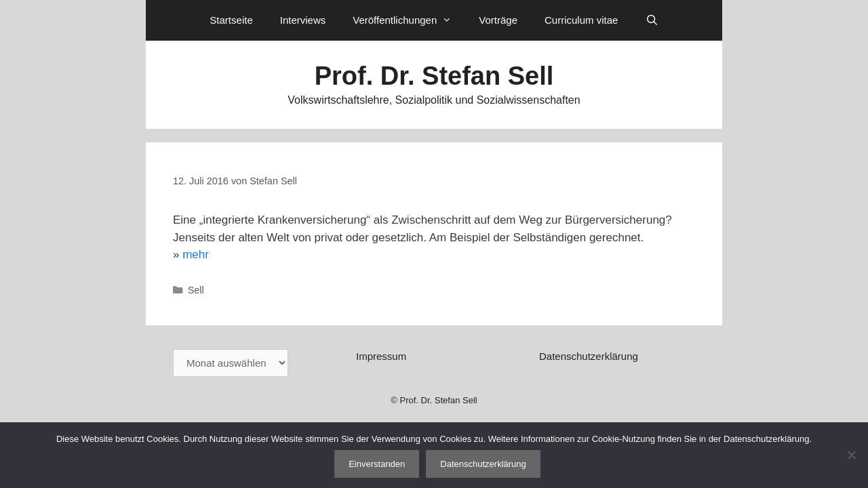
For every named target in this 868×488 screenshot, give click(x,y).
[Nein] (851, 455)
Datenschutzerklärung (589, 356)
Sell (196, 290)
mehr (196, 255)
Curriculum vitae (581, 20)
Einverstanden (377, 464)
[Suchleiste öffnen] (651, 20)
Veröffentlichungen (409, 20)
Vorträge (498, 20)
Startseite (231, 20)
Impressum (381, 356)
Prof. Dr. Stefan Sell (434, 76)
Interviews (303, 20)
